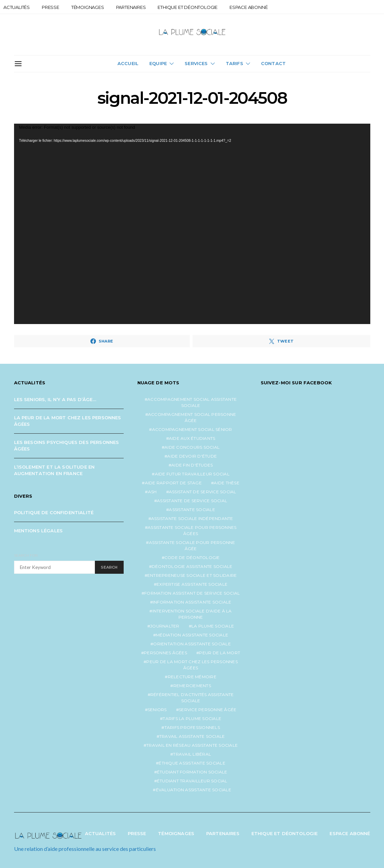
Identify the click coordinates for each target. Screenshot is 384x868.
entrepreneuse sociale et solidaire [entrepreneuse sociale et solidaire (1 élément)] (192, 575)
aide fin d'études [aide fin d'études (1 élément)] (192, 465)
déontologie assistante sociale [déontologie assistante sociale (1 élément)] (192, 566)
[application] (192, 224)
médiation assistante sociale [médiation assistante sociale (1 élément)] (192, 635)
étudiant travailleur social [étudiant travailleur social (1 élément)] (192, 781)
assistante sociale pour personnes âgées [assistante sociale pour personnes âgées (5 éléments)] (192, 530)
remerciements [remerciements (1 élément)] (192, 686)
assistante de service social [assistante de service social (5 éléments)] (192, 501)
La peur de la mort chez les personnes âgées (68, 421)
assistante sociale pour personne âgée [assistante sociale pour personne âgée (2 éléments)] (192, 545)
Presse (51, 7)
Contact (273, 63)
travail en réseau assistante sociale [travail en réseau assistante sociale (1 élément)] (192, 745)
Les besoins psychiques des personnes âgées (67, 446)
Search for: (26, 555)
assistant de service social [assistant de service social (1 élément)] (203, 492)
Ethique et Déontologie (188, 7)
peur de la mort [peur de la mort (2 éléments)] (220, 653)
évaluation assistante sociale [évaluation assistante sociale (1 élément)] (194, 790)
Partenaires (131, 7)
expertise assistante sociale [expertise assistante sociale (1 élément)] (192, 584)
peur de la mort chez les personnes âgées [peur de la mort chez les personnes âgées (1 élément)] (192, 665)
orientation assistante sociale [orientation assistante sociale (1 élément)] (192, 644)
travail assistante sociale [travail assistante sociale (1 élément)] (192, 736)
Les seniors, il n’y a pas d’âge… (55, 399)
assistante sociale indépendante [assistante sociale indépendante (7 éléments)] (192, 518)
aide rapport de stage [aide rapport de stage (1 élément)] (173, 483)
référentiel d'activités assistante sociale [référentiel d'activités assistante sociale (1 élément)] (192, 698)
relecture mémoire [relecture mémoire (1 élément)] (192, 677)
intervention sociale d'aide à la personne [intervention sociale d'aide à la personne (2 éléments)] (192, 614)
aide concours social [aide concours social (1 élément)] (192, 447)
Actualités (17, 7)
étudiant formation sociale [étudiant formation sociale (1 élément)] (192, 772)
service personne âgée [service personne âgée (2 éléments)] (208, 710)
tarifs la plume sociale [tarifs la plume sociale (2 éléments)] (192, 718)
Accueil (128, 63)
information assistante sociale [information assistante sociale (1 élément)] (192, 602)
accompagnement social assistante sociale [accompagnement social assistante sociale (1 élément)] (192, 402)
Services (196, 63)
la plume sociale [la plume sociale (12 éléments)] (213, 626)
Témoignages (88, 7)
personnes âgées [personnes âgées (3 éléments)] (165, 653)
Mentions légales (39, 531)
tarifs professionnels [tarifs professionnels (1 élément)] (192, 727)
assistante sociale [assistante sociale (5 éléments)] (192, 510)
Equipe (158, 63)
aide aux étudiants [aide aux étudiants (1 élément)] (192, 438)
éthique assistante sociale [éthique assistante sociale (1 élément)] (192, 763)
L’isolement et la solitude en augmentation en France (54, 470)
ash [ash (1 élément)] (152, 492)
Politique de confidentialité (54, 512)
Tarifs (234, 63)
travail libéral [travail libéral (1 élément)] (192, 754)
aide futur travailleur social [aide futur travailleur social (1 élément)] (192, 474)
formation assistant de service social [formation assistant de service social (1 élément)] (192, 593)
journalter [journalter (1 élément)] (165, 626)
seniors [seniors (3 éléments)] (157, 710)
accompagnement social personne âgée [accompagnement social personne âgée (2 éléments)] (192, 417)
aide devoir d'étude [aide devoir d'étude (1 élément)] (192, 456)
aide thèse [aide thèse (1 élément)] (227, 483)
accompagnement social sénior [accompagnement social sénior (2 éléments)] (192, 429)
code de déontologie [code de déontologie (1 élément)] (192, 557)
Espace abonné (249, 7)
